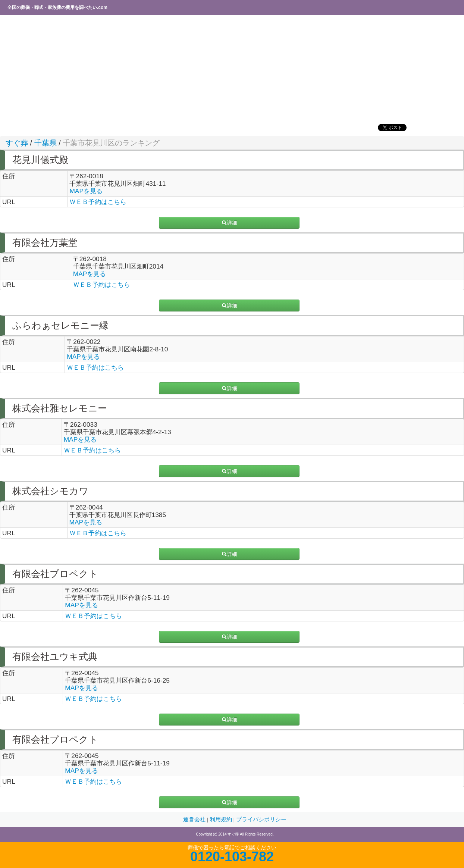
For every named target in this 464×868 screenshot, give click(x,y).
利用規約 (222, 820)
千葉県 (46, 143)
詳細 (229, 223)
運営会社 (195, 820)
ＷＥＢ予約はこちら (98, 202)
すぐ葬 (17, 143)
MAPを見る (86, 191)
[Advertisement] (226, 69)
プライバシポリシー (261, 820)
